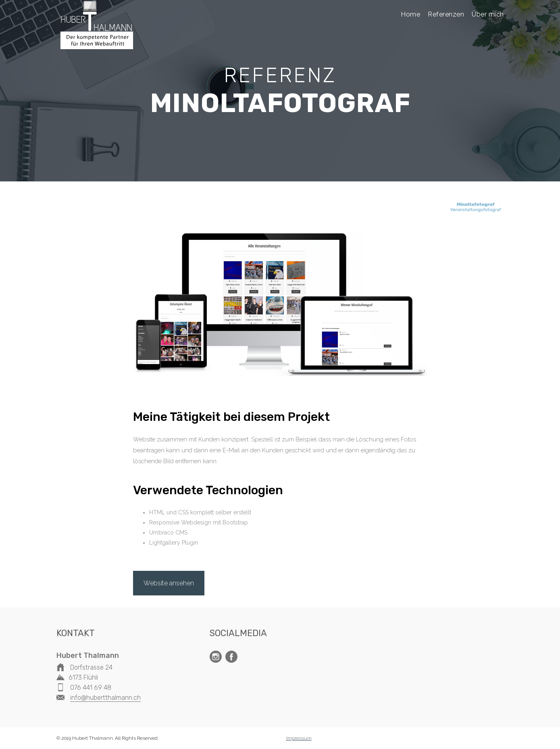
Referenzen (446, 14)
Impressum (299, 738)
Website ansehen (169, 583)
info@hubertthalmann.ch (105, 698)
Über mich (488, 14)
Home (410, 14)
